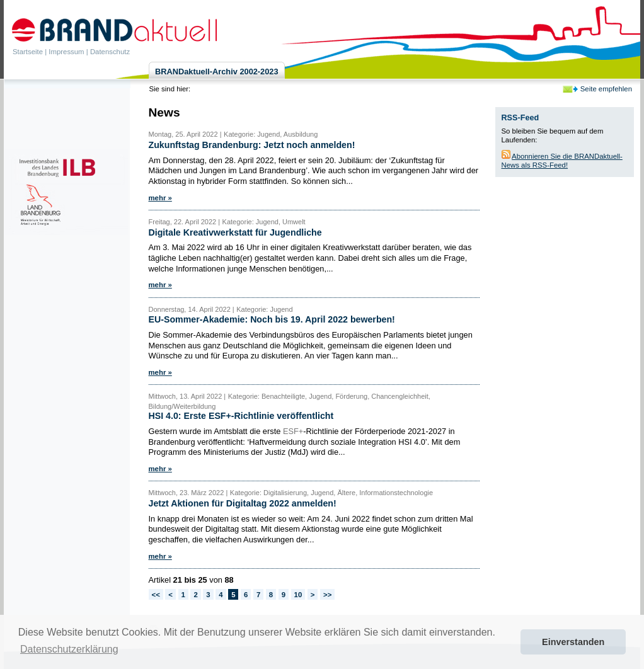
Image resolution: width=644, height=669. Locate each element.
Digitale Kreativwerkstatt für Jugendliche (235, 232)
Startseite (28, 52)
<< (156, 595)
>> (327, 595)
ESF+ (293, 431)
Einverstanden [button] (573, 642)
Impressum (66, 52)
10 (298, 595)
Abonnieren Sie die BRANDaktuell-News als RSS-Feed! (562, 161)
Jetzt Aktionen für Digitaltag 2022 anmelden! (243, 503)
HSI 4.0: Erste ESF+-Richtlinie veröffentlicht (241, 416)
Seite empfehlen (606, 89)
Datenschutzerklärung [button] (69, 649)
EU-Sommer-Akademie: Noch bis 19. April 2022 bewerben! (272, 319)
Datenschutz (110, 52)
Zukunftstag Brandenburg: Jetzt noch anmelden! (252, 145)
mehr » (160, 198)
